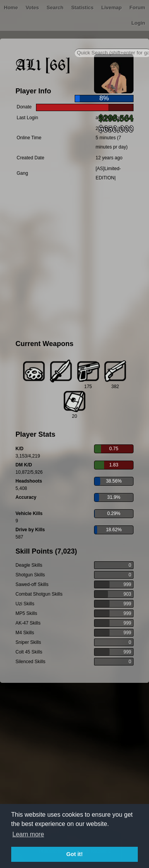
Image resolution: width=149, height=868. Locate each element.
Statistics (82, 8)
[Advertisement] (73, 262)
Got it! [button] (74, 854)
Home (11, 8)
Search (55, 8)
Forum (137, 8)
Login (138, 23)
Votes (32, 8)
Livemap (112, 8)
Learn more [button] (28, 834)
